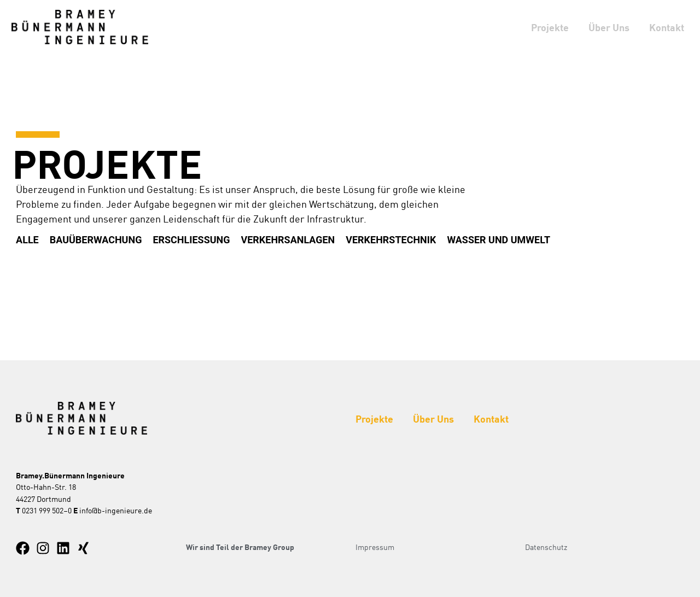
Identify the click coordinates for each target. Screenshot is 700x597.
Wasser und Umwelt (500, 240)
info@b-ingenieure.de (116, 510)
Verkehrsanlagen (288, 240)
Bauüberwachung (96, 240)
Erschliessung (192, 240)
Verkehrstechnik (391, 240)
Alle (27, 240)
